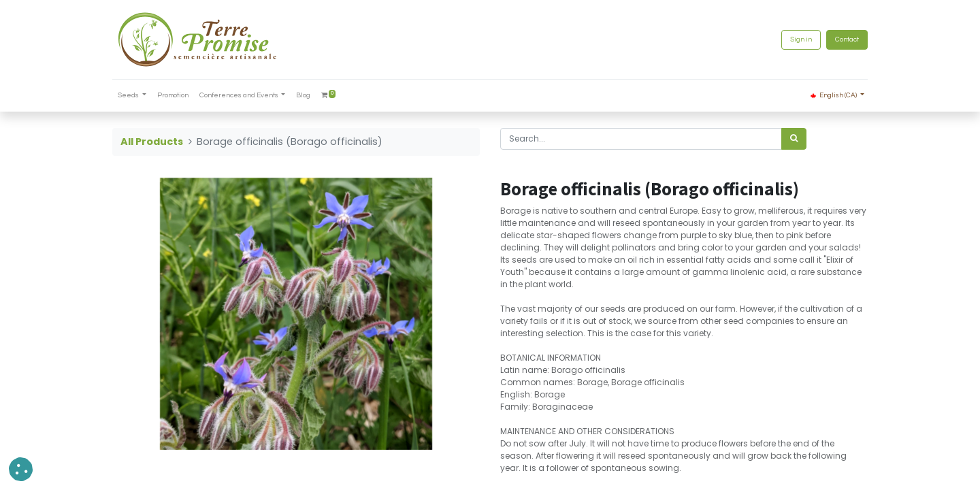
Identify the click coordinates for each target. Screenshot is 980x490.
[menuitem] (173, 96)
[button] (21, 469)
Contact (847, 39)
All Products (152, 142)
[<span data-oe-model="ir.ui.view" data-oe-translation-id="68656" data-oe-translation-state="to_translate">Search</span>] (794, 139)
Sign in (801, 39)
